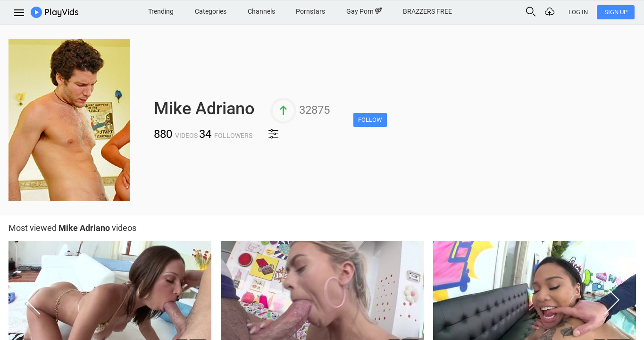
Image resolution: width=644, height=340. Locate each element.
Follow (370, 120)
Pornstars (310, 11)
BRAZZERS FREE (427, 11)
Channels (261, 11)
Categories (211, 11)
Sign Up (616, 12)
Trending (161, 11)
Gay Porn (364, 11)
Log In (578, 12)
